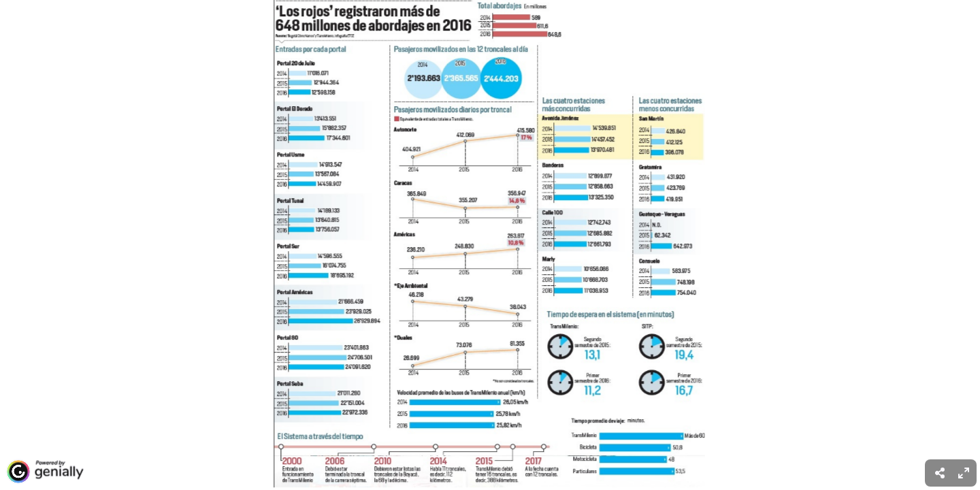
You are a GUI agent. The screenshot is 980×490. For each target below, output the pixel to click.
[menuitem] (964, 473)
